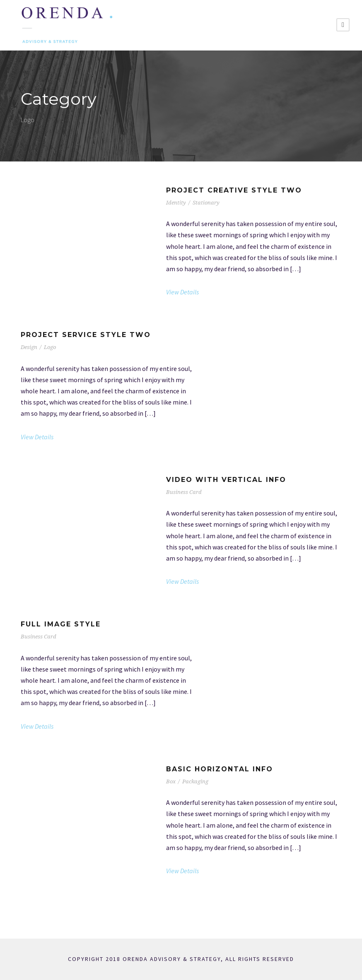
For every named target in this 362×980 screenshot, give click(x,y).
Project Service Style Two (86, 335)
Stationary (206, 203)
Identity (176, 203)
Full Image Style (61, 624)
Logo (50, 347)
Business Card (184, 492)
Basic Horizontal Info (220, 769)
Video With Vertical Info (226, 480)
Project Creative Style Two (234, 190)
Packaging (195, 781)
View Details (182, 292)
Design (29, 347)
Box (171, 781)
